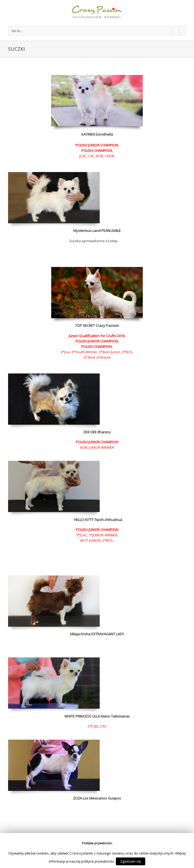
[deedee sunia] (54, 376)
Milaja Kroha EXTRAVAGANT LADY (97, 634)
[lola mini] (54, 175)
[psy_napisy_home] (54, 660)
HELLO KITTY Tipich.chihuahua (98, 520)
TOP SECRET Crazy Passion (97, 325)
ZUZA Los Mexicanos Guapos (97, 798)
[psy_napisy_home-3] (54, 464)
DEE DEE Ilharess (97, 432)
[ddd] (54, 742)
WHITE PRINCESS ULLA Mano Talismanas (97, 716)
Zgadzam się (131, 861)
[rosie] (54, 578)
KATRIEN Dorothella (97, 134)
